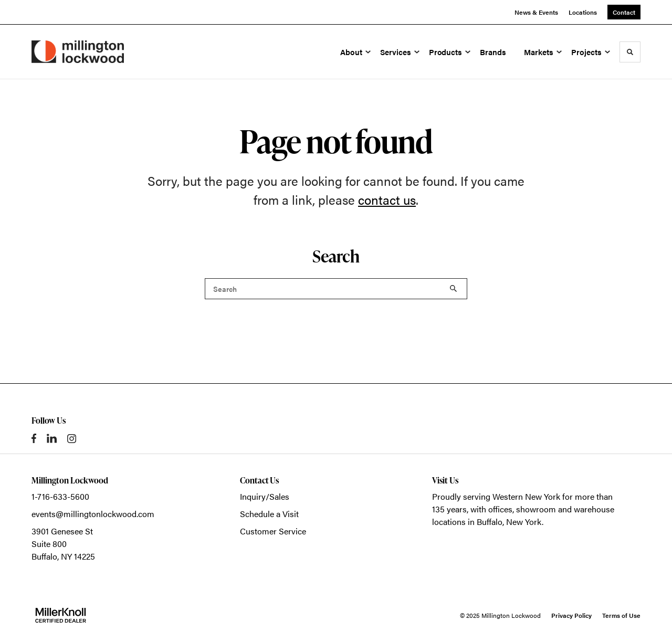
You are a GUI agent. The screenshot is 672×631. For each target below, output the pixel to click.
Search (454, 289)
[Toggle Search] (630, 52)
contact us (387, 199)
